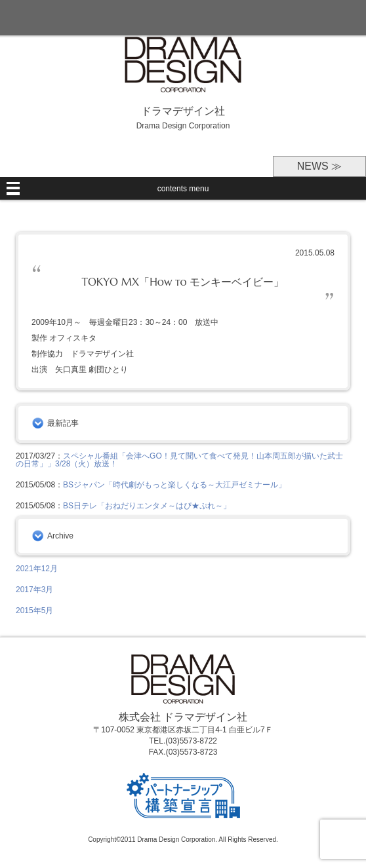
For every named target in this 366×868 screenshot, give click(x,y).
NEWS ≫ (319, 166)
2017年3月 (34, 590)
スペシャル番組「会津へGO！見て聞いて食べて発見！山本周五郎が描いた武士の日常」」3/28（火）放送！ (179, 460)
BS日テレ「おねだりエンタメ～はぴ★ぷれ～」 (147, 506)
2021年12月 (37, 569)
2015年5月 (34, 611)
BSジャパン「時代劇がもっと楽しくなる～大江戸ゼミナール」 (174, 485)
